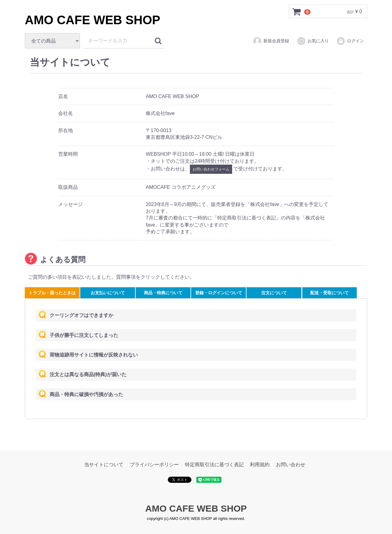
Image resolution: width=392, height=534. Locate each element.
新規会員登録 (271, 41)
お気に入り (313, 41)
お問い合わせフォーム (211, 169)
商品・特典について (163, 293)
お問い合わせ (291, 465)
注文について (274, 293)
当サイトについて (104, 465)
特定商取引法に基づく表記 (214, 465)
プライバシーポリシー (154, 465)
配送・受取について (330, 293)
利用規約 (260, 465)
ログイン (350, 41)
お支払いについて (108, 293)
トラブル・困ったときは (52, 293)
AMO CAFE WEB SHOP (92, 20)
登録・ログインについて (219, 293)
